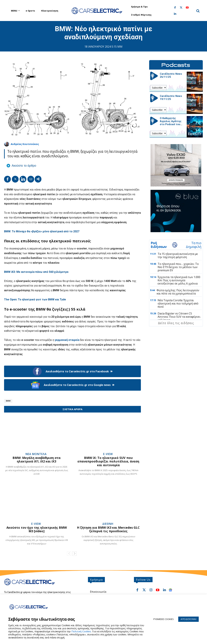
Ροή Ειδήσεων (159, 245)
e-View (108, 454)
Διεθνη (108, 524)
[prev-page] (69, 554)
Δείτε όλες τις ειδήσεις (176, 323)
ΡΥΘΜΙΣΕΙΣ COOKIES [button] (164, 619)
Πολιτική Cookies (81, 631)
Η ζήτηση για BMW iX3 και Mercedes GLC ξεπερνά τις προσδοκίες (108, 529)
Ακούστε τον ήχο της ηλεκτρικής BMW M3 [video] (37, 529)
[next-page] (74, 554)
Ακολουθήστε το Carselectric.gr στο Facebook (72, 371)
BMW (8, 401)
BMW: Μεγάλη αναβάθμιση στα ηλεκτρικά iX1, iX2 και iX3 (37, 460)
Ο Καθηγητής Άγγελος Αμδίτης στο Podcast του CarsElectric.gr (171, 123)
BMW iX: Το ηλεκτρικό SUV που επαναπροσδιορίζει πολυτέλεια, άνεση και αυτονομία (108, 461)
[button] (198, 11)
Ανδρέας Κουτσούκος (25, 144)
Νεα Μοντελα (36, 454)
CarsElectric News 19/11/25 (171, 98)
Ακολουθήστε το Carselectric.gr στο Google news (72, 385)
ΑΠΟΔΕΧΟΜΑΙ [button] (188, 619)
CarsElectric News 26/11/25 (171, 75)
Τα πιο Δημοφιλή (194, 245)
